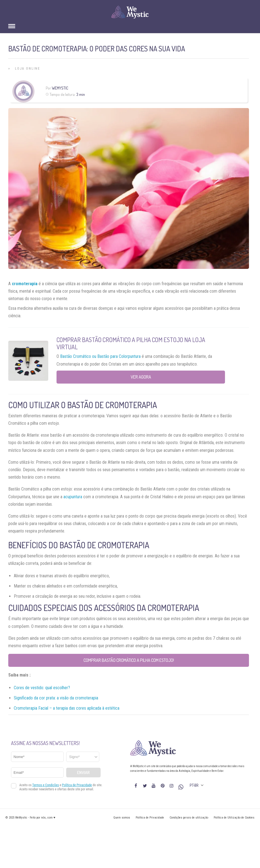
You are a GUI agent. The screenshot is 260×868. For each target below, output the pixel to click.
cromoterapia (25, 284)
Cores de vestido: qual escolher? (42, 688)
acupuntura (73, 497)
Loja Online (27, 69)
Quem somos (122, 818)
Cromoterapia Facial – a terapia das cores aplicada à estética (67, 708)
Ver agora (141, 377)
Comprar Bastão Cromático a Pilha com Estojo (120, 340)
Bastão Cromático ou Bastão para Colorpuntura (100, 356)
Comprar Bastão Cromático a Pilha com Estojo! (129, 660)
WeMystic (60, 88)
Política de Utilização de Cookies (234, 818)
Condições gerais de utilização (189, 818)
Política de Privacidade (150, 818)
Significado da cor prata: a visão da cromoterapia (56, 698)
